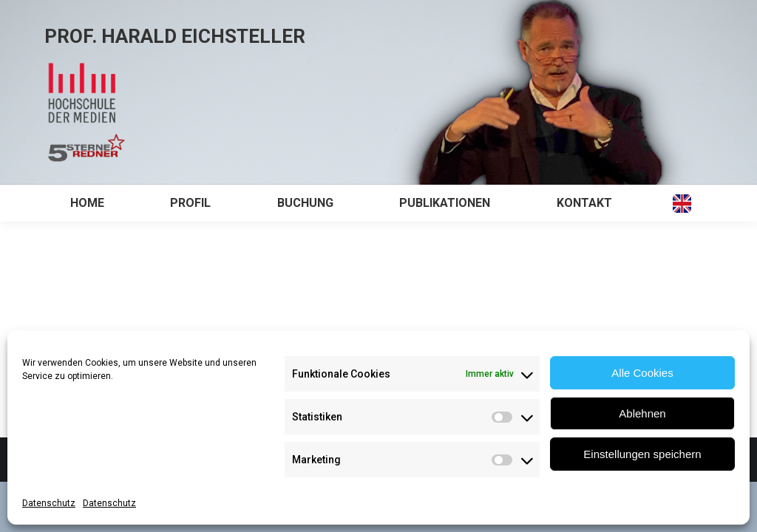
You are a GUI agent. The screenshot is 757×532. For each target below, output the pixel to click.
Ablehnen (642, 413)
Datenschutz (49, 503)
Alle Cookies (642, 373)
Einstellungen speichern (642, 454)
